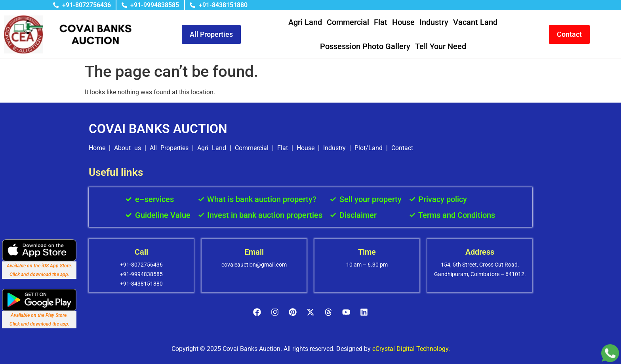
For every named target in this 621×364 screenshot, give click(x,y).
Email (254, 252)
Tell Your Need (441, 46)
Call (141, 252)
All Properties (169, 148)
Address (480, 252)
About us (128, 148)
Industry (434, 22)
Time (367, 252)
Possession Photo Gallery (365, 46)
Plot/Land (369, 148)
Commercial (348, 22)
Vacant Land (475, 22)
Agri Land (305, 22)
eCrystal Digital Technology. (411, 349)
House (403, 22)
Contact (402, 148)
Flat (381, 22)
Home (97, 148)
